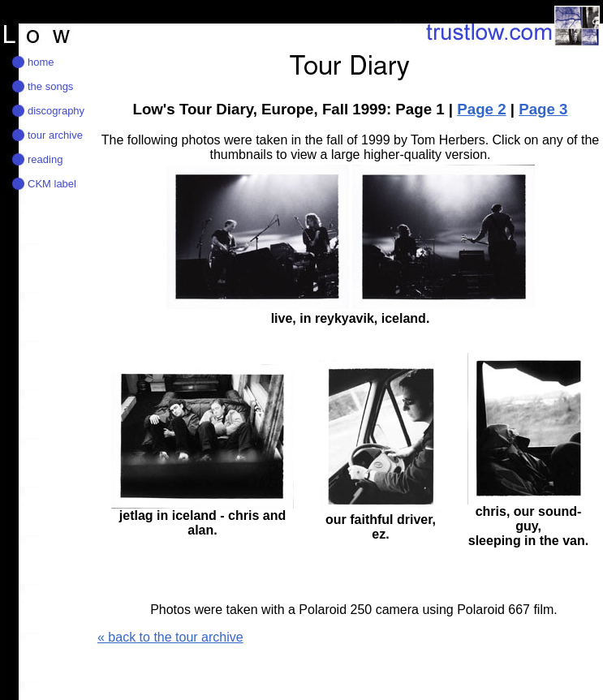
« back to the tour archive (170, 637)
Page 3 (543, 109)
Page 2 (481, 109)
